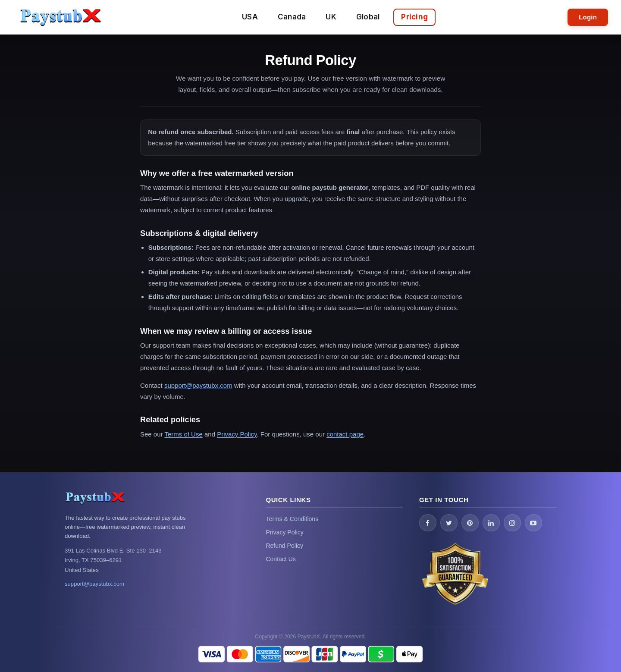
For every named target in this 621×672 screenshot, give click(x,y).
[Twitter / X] (449, 523)
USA (250, 17)
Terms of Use (183, 434)
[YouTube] (533, 523)
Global (368, 17)
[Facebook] (428, 523)
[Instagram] (512, 523)
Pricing (414, 17)
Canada (292, 17)
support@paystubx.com (198, 385)
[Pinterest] (470, 523)
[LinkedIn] (491, 523)
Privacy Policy (237, 434)
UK (331, 17)
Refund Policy (284, 546)
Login (588, 17)
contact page (345, 434)
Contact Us (281, 559)
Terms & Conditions (292, 519)
